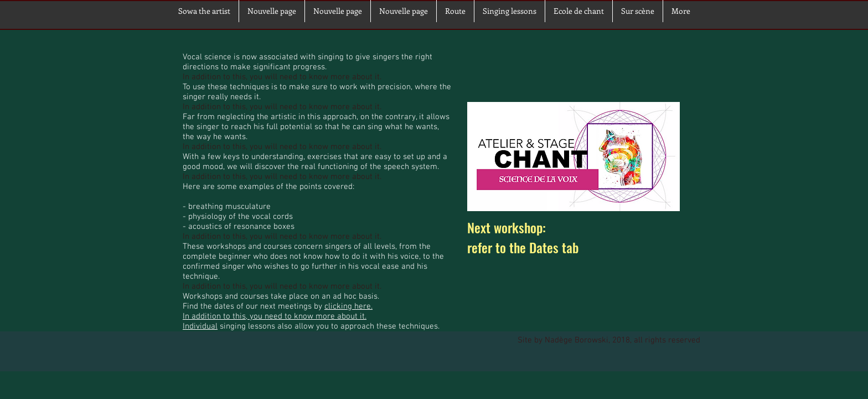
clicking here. (348, 306)
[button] (638, 11)
